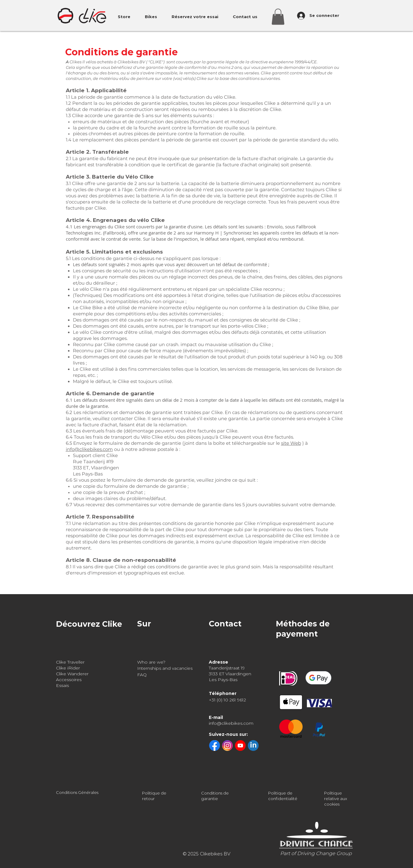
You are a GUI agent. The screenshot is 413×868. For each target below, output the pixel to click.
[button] (278, 17)
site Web (291, 443)
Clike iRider (68, 668)
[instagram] (227, 746)
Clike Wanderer (72, 674)
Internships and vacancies (165, 668)
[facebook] (214, 746)
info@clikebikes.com (89, 449)
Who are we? (151, 662)
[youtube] (240, 746)
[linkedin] (253, 746)
